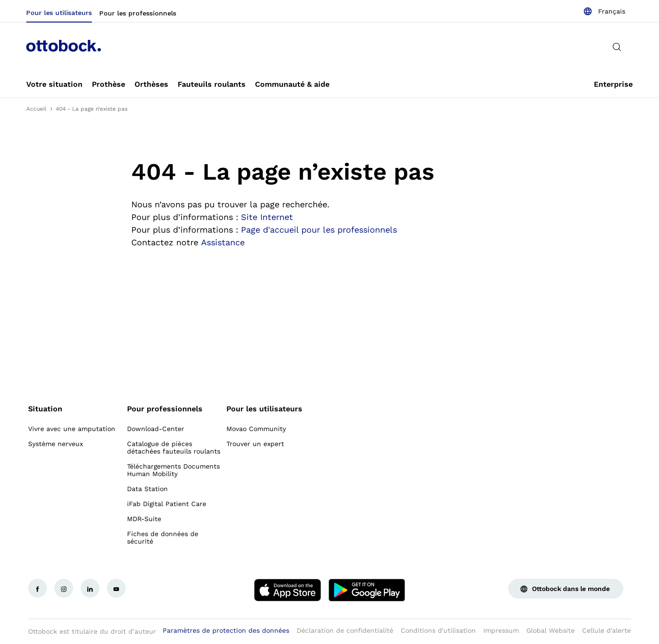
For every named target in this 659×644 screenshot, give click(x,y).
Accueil (36, 109)
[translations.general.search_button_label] (617, 47)
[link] (54, 84)
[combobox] (604, 11)
